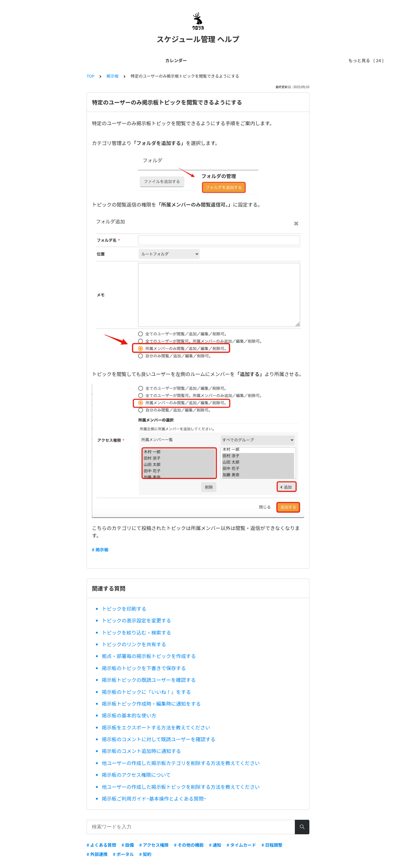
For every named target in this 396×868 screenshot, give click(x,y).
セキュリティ (284, 60)
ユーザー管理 (137, 60)
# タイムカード (241, 845)
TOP (90, 76)
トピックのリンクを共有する (134, 644)
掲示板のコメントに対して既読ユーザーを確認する (159, 739)
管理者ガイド (103, 60)
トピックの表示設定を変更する (136, 620)
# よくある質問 (101, 845)
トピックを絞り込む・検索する (136, 632)
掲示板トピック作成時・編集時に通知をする (151, 703)
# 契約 (145, 854)
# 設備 (128, 845)
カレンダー (31, 60)
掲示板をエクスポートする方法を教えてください (156, 727)
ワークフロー (319, 60)
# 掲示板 (100, 549)
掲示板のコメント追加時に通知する (141, 751)
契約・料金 (170, 60)
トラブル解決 (250, 60)
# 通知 (215, 845)
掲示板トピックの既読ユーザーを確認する (149, 680)
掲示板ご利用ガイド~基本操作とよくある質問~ (154, 798)
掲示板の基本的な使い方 (129, 715)
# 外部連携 (97, 854)
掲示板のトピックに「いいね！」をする (146, 692)
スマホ (222, 60)
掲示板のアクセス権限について (136, 775)
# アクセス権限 (154, 845)
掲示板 (112, 76)
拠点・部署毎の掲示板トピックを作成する (149, 656)
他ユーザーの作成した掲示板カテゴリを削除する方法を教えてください (181, 763)
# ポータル (123, 854)
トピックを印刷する (124, 609)
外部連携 (198, 60)
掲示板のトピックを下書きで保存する (144, 668)
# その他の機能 (189, 845)
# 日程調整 (272, 845)
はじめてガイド (66, 60)
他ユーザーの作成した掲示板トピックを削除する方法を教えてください (181, 787)
